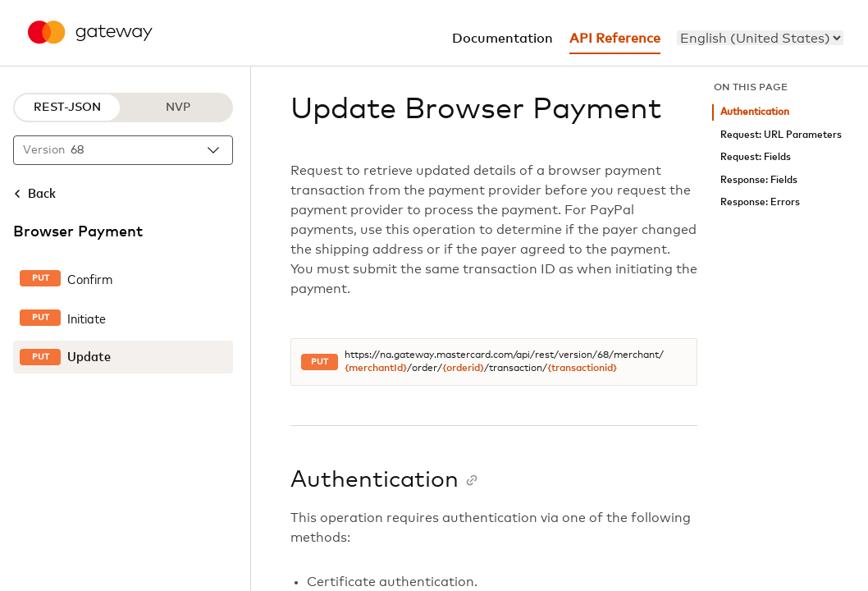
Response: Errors (760, 202)
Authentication (755, 112)
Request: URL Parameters (781, 135)
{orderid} (463, 369)
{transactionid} (582, 369)
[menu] (760, 38)
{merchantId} (376, 369)
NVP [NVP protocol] (178, 108)
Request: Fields (756, 157)
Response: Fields (759, 180)
